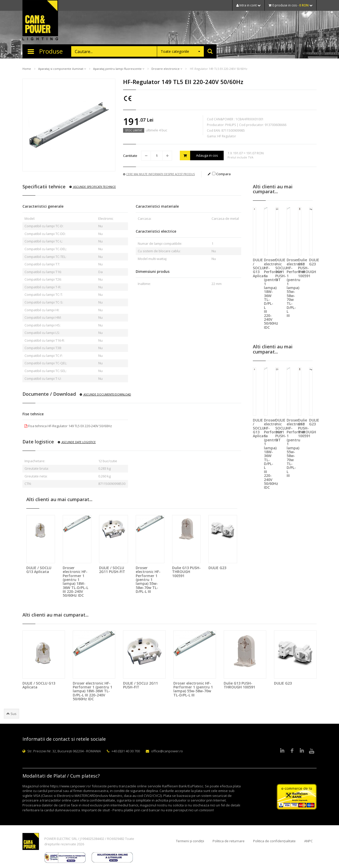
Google (302, 751)
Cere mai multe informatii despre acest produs (159, 174)
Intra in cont (248, 5)
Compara (221, 174)
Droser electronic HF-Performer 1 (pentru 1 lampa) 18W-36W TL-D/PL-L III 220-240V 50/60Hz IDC (75, 582)
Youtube (312, 751)
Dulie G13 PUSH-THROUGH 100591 (186, 572)
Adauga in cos (199, 155)
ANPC (308, 841)
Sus (11, 714)
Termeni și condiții (190, 841)
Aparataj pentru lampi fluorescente (119, 69)
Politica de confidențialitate (274, 841)
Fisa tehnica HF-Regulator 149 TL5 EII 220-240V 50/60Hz (68, 426)
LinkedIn (282, 751)
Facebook (292, 751)
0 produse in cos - (290, 5)
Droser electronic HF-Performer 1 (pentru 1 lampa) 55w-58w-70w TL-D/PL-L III (148, 580)
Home (27, 69)
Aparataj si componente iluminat (62, 69)
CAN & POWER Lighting (40, 21)
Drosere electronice (167, 69)
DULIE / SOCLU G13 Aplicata (39, 570)
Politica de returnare (229, 841)
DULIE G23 (217, 568)
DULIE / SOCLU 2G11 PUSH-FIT (112, 570)
